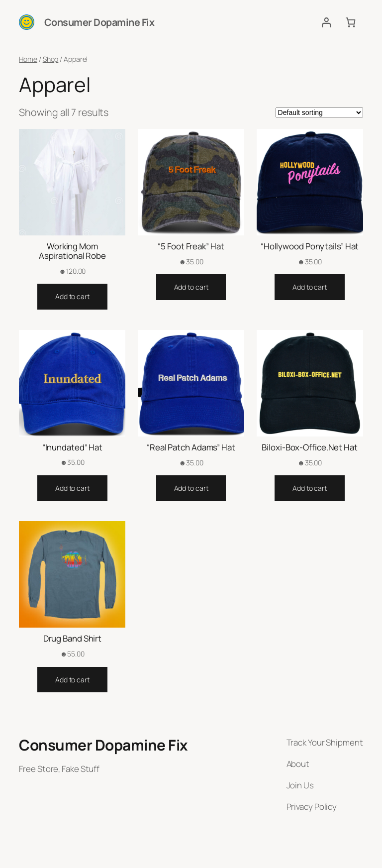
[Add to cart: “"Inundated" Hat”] (72, 488)
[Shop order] (319, 112)
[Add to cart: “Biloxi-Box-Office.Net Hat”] (310, 488)
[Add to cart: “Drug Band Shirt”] (72, 680)
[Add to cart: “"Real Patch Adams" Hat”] (191, 488)
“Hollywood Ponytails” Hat (310, 246)
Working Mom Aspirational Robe (72, 251)
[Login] (326, 22)
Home (28, 59)
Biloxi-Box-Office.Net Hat (310, 447)
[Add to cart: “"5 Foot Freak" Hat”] (191, 287)
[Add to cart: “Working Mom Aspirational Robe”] (72, 297)
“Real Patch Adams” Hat (191, 447)
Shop (51, 59)
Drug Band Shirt (73, 638)
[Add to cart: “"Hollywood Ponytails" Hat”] (310, 287)
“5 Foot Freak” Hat (191, 246)
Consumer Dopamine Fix (99, 22)
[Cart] (350, 22)
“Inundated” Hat (73, 447)
